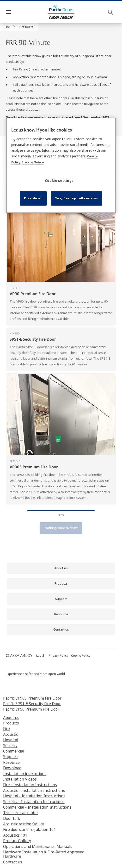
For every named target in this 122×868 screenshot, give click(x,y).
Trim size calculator (21, 813)
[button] (26, 27)
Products (11, 723)
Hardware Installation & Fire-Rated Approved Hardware (44, 854)
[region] (61, 166)
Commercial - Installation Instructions (37, 807)
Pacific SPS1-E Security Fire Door (32, 704)
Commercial (14, 751)
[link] (11, 27)
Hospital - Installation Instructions (34, 796)
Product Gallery (17, 841)
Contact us (13, 862)
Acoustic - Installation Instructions (34, 790)
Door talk (12, 818)
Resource (11, 762)
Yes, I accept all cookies (76, 198)
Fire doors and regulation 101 (29, 829)
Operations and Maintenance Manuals (38, 846)
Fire (6, 729)
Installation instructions (25, 774)
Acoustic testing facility (24, 824)
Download (12, 768)
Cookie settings (59, 181)
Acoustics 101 (15, 835)
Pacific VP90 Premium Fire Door (31, 709)
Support (10, 757)
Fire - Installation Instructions (30, 785)
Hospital (11, 740)
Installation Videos (20, 779)
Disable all (33, 198)
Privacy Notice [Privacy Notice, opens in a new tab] (33, 162)
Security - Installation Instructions (34, 802)
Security (10, 746)
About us (11, 718)
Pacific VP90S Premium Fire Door (32, 698)
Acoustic (10, 734)
